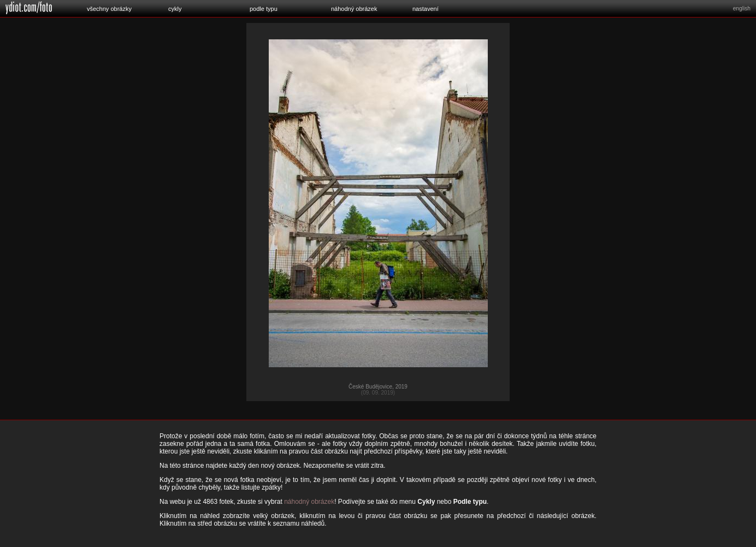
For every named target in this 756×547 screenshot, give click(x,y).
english (742, 8)
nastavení (426, 9)
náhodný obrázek (354, 9)
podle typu (264, 9)
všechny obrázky (109, 9)
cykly (175, 9)
